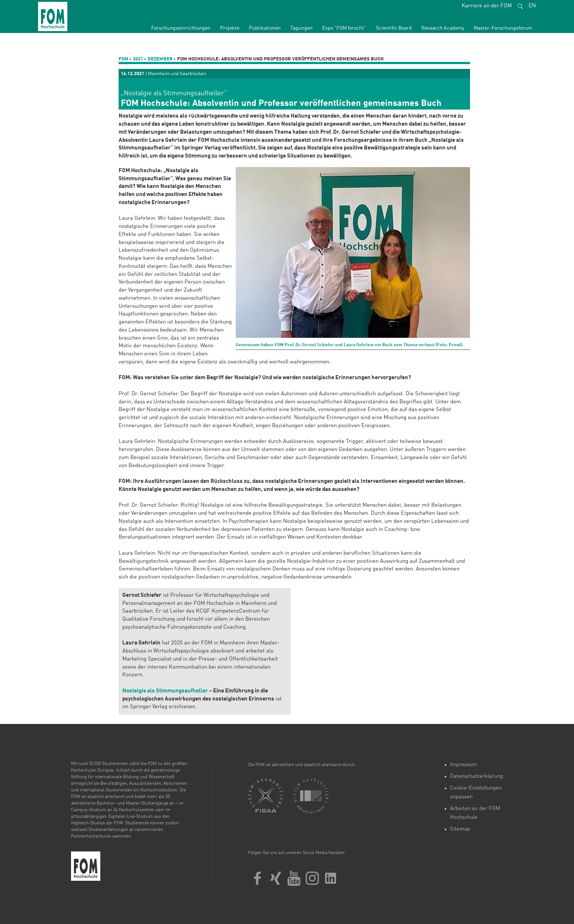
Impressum (463, 765)
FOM (124, 59)
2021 (138, 59)
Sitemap (460, 829)
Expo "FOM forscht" (344, 28)
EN (532, 6)
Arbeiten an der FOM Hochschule (475, 813)
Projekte (230, 28)
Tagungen (301, 28)
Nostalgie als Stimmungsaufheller (165, 691)
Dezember (160, 59)
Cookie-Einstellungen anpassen (476, 793)
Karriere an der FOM (487, 6)
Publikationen (265, 28)
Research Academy (443, 28)
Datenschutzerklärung (476, 777)
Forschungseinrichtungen (181, 28)
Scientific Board (394, 28)
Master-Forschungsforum (503, 28)
